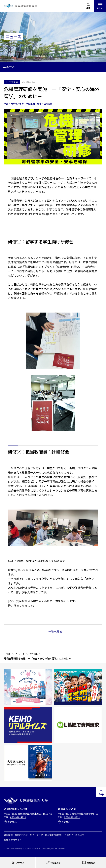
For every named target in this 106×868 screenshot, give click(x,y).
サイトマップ (36, 835)
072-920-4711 (18, 817)
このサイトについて (74, 835)
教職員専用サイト (13, 840)
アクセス (10, 822)
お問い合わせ (21, 835)
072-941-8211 (72, 817)
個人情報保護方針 (54, 835)
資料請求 (8, 835)
